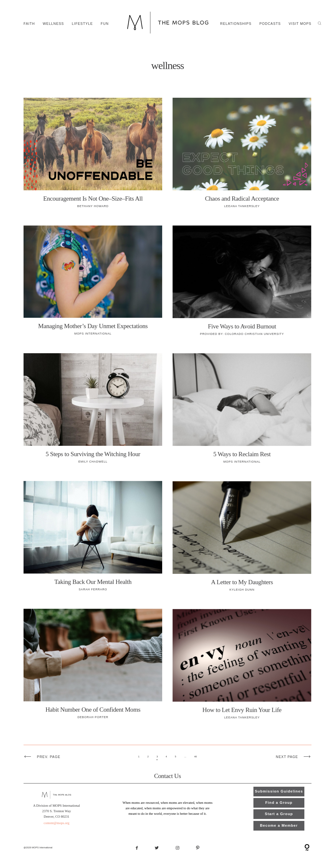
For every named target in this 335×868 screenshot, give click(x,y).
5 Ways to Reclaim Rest (242, 412)
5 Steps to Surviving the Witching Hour (93, 412)
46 (195, 757)
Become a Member (279, 825)
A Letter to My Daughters (242, 540)
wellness (54, 24)
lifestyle (82, 24)
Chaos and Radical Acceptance (242, 156)
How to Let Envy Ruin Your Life (242, 668)
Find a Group (279, 803)
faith (29, 24)
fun (105, 24)
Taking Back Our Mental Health (93, 540)
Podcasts (270, 24)
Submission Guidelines (279, 791)
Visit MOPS (300, 24)
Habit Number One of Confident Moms (93, 667)
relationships (236, 24)
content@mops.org (57, 823)
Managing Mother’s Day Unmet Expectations (93, 284)
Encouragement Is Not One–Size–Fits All (93, 156)
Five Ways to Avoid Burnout (242, 284)
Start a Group (279, 814)
